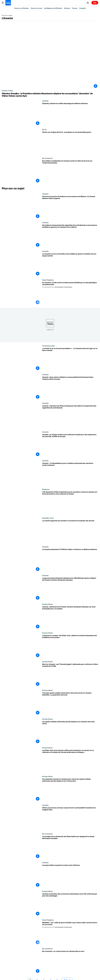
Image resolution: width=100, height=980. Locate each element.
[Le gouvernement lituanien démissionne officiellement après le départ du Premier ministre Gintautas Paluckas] (70, 589)
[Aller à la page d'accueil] (8, 3)
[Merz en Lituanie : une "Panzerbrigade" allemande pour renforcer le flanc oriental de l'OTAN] (70, 675)
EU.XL (45, 129)
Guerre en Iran (36, 8)
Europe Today (7, 91)
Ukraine (67, 8)
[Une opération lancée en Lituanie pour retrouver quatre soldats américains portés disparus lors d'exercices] (70, 790)
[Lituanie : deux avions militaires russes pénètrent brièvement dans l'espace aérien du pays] (70, 388)
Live (95, 3)
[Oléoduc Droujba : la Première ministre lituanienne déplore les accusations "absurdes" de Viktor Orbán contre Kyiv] (50, 95)
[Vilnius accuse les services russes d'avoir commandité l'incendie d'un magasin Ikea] (70, 819)
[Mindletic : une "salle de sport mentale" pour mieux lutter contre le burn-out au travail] (70, 933)
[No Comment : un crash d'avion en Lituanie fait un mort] (70, 962)
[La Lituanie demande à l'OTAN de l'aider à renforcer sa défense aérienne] (70, 560)
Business (46, 489)
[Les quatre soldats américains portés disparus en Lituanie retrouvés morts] (70, 732)
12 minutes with (48, 346)
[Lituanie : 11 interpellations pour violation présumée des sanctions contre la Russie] (70, 474)
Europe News (47, 604)
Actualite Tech (48, 518)
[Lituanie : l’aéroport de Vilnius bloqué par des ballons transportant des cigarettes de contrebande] (70, 417)
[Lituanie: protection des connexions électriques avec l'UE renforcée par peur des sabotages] (70, 905)
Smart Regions (48, 280)
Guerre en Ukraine (22, 8)
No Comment (47, 158)
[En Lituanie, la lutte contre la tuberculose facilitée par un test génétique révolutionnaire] (70, 293)
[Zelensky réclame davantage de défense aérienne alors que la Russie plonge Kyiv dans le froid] (70, 114)
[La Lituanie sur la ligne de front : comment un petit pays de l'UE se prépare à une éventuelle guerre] (70, 143)
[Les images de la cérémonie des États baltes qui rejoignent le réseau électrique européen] (70, 847)
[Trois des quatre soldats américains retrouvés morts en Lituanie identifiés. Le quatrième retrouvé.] (70, 704)
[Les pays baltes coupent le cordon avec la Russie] (70, 876)
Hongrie (83, 8)
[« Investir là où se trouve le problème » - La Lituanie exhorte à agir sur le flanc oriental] (70, 359)
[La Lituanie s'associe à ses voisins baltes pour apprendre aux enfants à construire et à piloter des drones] (70, 531)
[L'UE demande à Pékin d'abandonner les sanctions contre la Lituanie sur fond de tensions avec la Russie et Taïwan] (70, 503)
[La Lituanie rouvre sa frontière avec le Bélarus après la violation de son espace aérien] (70, 265)
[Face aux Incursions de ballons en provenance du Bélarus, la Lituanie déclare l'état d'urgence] (70, 207)
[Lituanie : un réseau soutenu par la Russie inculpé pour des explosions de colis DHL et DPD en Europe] (70, 445)
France (75, 8)
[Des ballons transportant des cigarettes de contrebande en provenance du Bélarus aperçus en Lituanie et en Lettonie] (70, 236)
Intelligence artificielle (53, 8)
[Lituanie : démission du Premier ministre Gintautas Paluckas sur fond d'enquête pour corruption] (70, 618)
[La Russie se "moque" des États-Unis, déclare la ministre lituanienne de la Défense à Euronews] (70, 646)
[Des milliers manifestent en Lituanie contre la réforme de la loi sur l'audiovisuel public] (70, 172)
